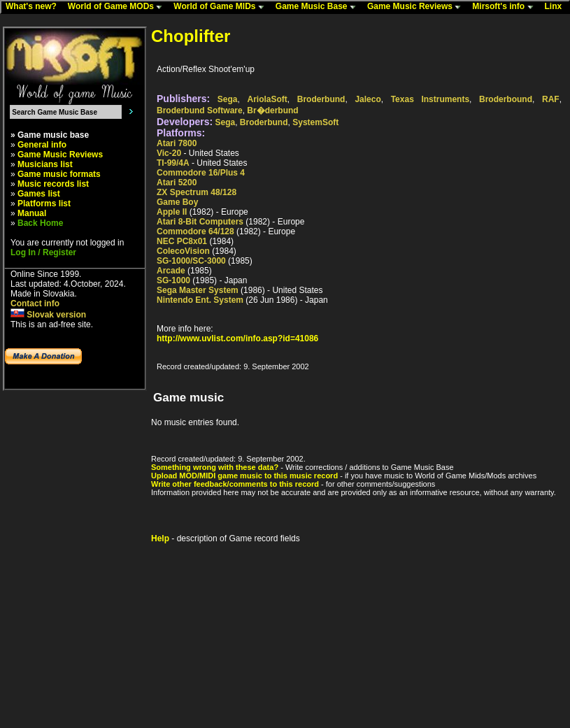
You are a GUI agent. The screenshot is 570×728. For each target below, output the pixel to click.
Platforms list (44, 204)
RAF (551, 99)
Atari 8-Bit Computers (200, 222)
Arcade (171, 271)
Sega (228, 99)
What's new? (34, 7)
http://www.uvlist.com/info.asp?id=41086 (237, 338)
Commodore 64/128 (195, 231)
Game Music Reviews (417, 7)
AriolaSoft (267, 99)
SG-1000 (173, 280)
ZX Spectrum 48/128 (197, 192)
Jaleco (368, 99)
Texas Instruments (430, 99)
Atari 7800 (177, 143)
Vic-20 (169, 153)
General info (42, 145)
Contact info (35, 304)
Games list (39, 194)
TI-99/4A (173, 163)
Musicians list (45, 164)
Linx (557, 7)
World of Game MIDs (222, 7)
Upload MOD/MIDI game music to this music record (244, 476)
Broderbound (506, 99)
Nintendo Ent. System (200, 300)
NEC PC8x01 (182, 241)
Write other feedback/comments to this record (235, 484)
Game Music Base (319, 7)
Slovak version (48, 315)
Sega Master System (198, 290)
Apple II (172, 212)
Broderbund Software (200, 110)
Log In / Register (43, 252)
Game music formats (59, 174)
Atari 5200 (177, 183)
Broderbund (321, 99)
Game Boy (177, 202)
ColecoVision (183, 251)
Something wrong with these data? (215, 467)
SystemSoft (315, 122)
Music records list (53, 184)
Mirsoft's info (506, 7)
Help (160, 538)
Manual (32, 213)
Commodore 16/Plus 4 (201, 173)
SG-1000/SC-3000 (191, 261)
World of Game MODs (118, 7)
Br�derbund (272, 110)
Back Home (40, 223)
